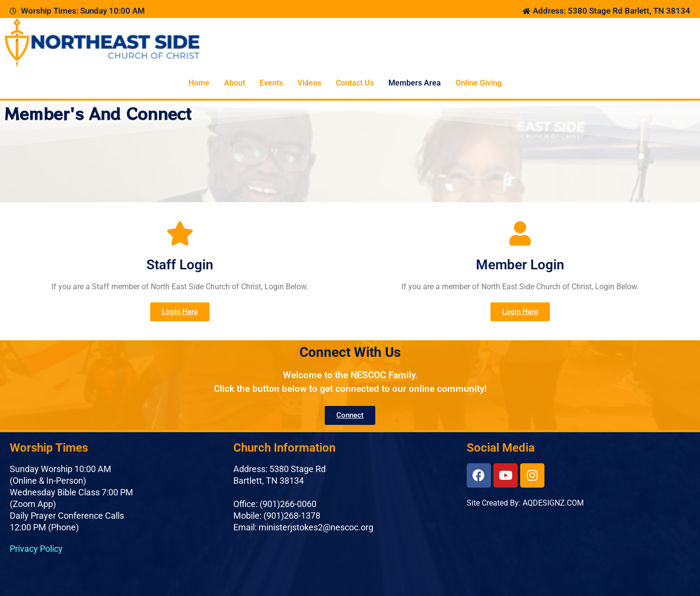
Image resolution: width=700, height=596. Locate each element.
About (235, 83)
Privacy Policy (36, 549)
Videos (309, 83)
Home (199, 83)
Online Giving (479, 83)
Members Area (415, 83)
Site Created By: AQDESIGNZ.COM (525, 503)
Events (271, 83)
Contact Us (355, 83)
